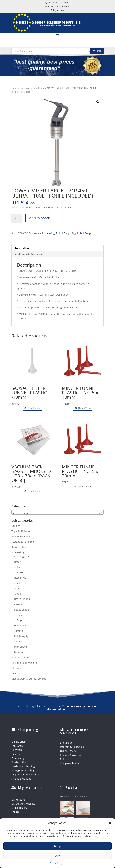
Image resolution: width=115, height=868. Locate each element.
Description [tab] (22, 248)
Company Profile (70, 763)
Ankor (17, 567)
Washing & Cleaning (23, 766)
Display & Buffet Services (26, 774)
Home (15, 88)
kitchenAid (20, 578)
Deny (57, 856)
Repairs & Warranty (71, 755)
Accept (58, 846)
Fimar (17, 562)
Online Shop (19, 742)
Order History (68, 751)
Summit (19, 631)
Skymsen (19, 572)
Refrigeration (19, 547)
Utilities (16, 526)
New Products (19, 647)
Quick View (32, 408)
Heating (16, 673)
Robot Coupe (40, 88)
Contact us (66, 743)
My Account (18, 800)
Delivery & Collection (72, 747)
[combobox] (57, 512)
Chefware (17, 668)
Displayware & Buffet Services (29, 679)
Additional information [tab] (29, 254)
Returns (65, 759)
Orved (18, 588)
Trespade (19, 615)
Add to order (39, 218)
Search (97, 51)
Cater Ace (20, 642)
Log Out (16, 812)
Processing (25, 88)
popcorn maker (20, 657)
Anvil (17, 583)
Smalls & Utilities (21, 779)
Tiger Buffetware (21, 531)
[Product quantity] (17, 218)
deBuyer (19, 620)
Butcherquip (21, 636)
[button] (110, 823)
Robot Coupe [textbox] (56, 513)
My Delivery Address (23, 804)
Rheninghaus (22, 557)
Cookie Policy (56, 863)
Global (18, 594)
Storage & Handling (23, 542)
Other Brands (22, 599)
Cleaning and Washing (25, 663)
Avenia (18, 604)
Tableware (17, 652)
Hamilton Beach (23, 625)
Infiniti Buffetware (22, 537)
